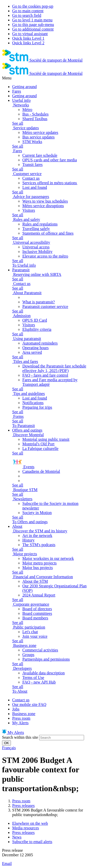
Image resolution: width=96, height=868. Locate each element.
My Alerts (20, 723)
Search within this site (20, 737)
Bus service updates (38, 137)
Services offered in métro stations (50, 183)
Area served (32, 352)
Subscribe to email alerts (32, 842)
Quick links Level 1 (28, 38)
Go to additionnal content (33, 29)
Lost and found (35, 187)
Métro (27, 110)
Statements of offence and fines (48, 233)
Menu (7, 78)
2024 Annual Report (39, 595)
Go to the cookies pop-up (33, 6)
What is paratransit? (39, 302)
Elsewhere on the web (30, 823)
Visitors (29, 210)
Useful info (21, 100)
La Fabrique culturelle (40, 449)
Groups (28, 655)
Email (7, 864)
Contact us (31, 178)
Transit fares (33, 165)
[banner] (42, 60)
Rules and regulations (40, 224)
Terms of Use (33, 678)
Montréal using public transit (46, 439)
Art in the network (37, 536)
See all (18, 123)
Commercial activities (40, 650)
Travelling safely (36, 229)
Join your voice (35, 636)
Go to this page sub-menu (33, 25)
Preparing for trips (37, 407)
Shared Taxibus (35, 119)
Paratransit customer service (45, 307)
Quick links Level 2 (28, 43)
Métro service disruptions (43, 206)
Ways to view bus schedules (45, 201)
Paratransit (21, 270)
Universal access (36, 247)
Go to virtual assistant (30, 34)
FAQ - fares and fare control (45, 375)
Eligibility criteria (37, 329)
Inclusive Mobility (37, 252)
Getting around (24, 87)
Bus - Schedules (35, 114)
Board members (35, 618)
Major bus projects (38, 568)
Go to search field (27, 15)
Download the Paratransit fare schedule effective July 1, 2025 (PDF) (54, 368)
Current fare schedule (40, 155)
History (28, 540)
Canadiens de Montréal (41, 471)
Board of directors (37, 609)
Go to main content (28, 11)
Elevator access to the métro (45, 256)
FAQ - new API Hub (39, 682)
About (17, 526)
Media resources (26, 828)
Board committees (37, 613)
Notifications (33, 403)
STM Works (32, 142)
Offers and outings (27, 430)
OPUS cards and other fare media (50, 160)
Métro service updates (40, 132)
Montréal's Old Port (38, 444)
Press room (21, 718)
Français (9, 748)
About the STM (35, 581)
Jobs (16, 709)
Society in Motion (37, 513)
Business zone (24, 714)
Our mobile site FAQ (29, 705)
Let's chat (30, 632)
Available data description (44, 673)
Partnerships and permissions (46, 659)
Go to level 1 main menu (32, 20)
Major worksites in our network (48, 558)
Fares (17, 91)
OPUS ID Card (35, 320)
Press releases (23, 806)
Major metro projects (39, 563)
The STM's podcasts (39, 545)
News (17, 837)
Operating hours (36, 348)
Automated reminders (40, 343)
